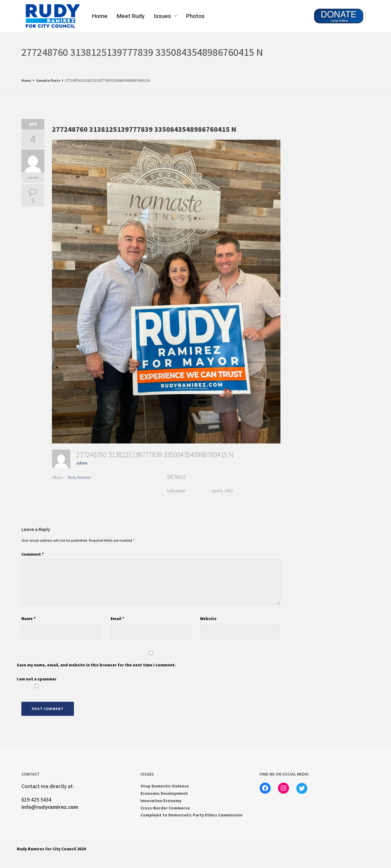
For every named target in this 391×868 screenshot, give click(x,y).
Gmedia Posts (48, 80)
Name (28, 619)
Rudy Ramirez (80, 477)
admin (33, 177)
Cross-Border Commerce (165, 808)
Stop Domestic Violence (165, 786)
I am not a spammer (37, 682)
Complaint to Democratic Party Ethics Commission (192, 815)
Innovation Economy (161, 801)
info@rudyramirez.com (50, 807)
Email (117, 619)
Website (208, 619)
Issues (165, 16)
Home (100, 16)
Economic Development (164, 793)
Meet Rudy (131, 16)
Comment (33, 554)
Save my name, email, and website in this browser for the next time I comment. (96, 665)
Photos (195, 16)
